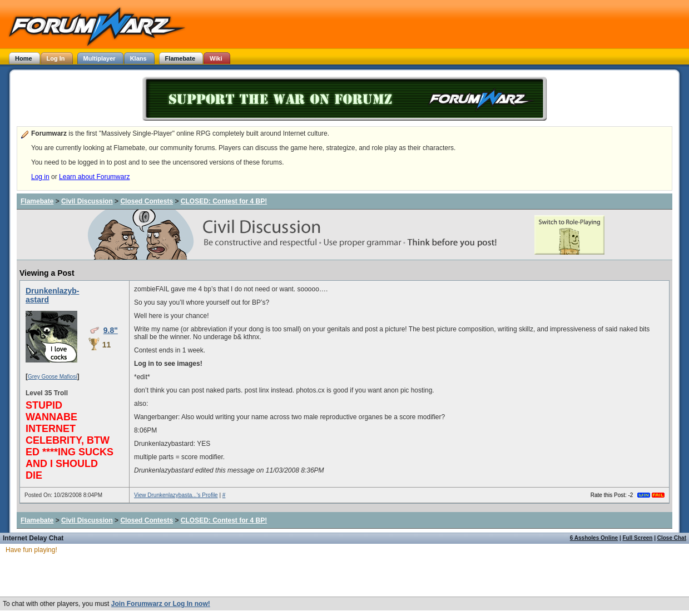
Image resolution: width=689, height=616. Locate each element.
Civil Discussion (87, 201)
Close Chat (672, 538)
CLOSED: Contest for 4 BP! (224, 201)
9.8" (111, 330)
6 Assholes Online (594, 538)
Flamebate (37, 201)
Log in (40, 177)
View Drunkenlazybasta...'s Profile (176, 495)
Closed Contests (147, 201)
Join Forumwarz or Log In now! (161, 604)
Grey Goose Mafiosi (52, 377)
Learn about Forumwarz (94, 177)
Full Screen (638, 538)
